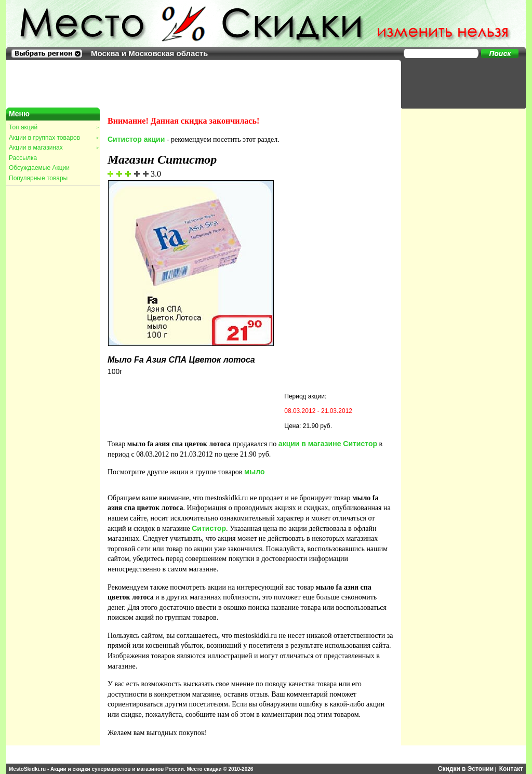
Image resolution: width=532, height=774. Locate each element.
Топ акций (54, 127)
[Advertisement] (458, 83)
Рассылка (23, 158)
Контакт (511, 769)
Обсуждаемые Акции (39, 168)
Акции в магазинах (54, 148)
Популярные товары (38, 178)
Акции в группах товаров (54, 138)
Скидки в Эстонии (466, 769)
